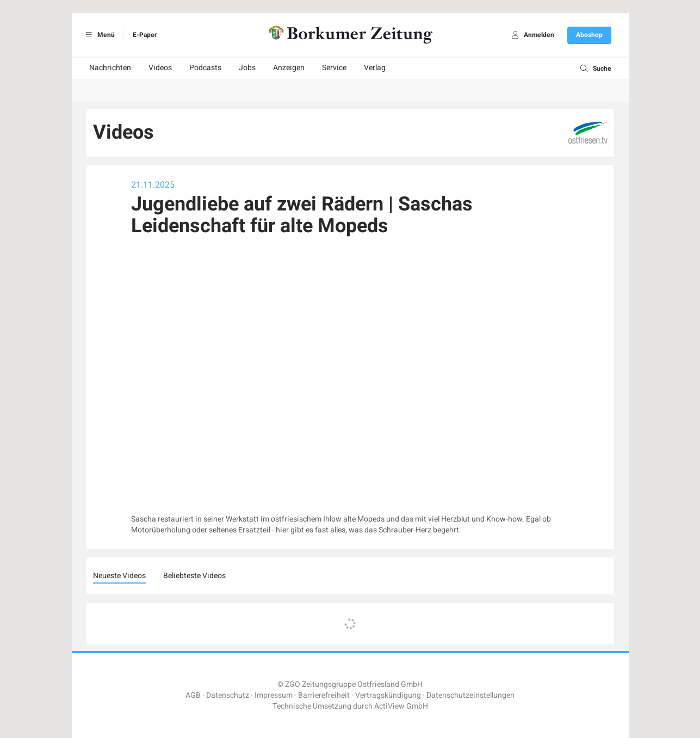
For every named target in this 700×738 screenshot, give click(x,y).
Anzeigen (289, 68)
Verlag (375, 68)
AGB (193, 695)
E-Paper (145, 35)
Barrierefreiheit (324, 695)
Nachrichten (110, 68)
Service (334, 68)
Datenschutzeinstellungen (470, 695)
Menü (99, 35)
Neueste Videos (119, 576)
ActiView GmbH (401, 706)
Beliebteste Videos (194, 576)
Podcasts (205, 68)
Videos (160, 68)
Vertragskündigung (388, 695)
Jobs (247, 68)
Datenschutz (228, 695)
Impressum (274, 695)
